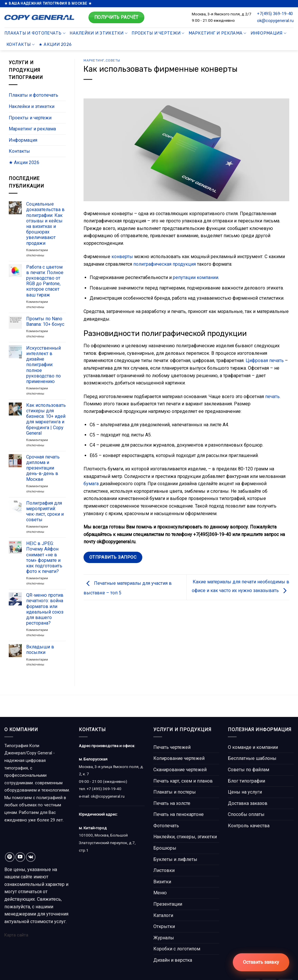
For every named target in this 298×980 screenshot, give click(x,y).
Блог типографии (246, 781)
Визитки (162, 882)
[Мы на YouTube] (20, 857)
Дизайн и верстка (173, 960)
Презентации (168, 904)
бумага (91, 484)
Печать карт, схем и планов (183, 781)
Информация (268, 33)
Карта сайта (16, 935)
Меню (160, 893)
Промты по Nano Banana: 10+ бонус (45, 321)
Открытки (164, 926)
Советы (113, 61)
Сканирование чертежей (180, 770)
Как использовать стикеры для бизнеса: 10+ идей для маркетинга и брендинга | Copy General (46, 419)
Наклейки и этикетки (99, 33)
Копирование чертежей (179, 758)
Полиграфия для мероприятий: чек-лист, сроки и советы (45, 511)
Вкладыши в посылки (40, 650)
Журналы (164, 938)
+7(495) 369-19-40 (275, 14)
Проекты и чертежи (158, 33)
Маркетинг (94, 61)
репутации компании (196, 277)
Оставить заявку (261, 962)
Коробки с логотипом (177, 949)
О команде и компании (253, 747)
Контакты (21, 45)
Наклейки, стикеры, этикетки (185, 837)
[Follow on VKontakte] (31, 857)
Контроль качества (249, 826)
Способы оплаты (246, 814)
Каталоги (163, 915)
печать (272, 397)
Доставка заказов (248, 803)
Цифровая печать (265, 360)
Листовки (164, 870)
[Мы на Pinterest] (10, 857)
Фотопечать (166, 826)
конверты (122, 257)
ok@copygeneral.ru (275, 21)
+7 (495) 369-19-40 (104, 789)
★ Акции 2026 (55, 45)
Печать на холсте (172, 803)
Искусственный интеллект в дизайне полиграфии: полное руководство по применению (44, 365)
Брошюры (165, 848)
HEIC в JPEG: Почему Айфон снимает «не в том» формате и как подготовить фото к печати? (44, 558)
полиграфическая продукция (165, 264)
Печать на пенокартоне (179, 814)
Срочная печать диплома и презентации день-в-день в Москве (43, 468)
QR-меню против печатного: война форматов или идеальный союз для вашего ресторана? (45, 609)
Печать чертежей (172, 747)
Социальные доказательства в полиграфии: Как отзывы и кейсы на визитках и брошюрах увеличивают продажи (45, 224)
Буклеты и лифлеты (175, 859)
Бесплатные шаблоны (252, 758)
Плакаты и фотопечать (35, 33)
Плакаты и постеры (175, 792)
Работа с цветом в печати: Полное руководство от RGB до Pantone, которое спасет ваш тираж (45, 281)
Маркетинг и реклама (218, 33)
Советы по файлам (249, 770)
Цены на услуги (245, 792)
